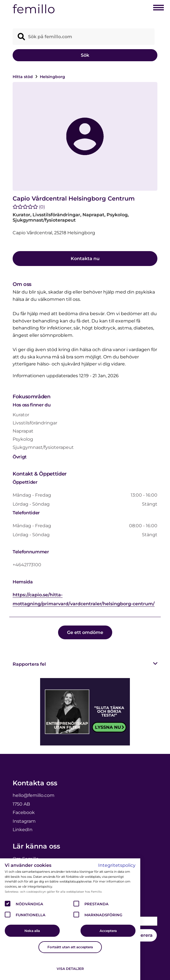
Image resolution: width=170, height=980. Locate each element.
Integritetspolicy (117, 865)
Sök (85, 55)
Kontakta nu (85, 259)
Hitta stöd (23, 77)
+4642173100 (27, 565)
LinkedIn (23, 830)
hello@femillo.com (34, 795)
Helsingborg (52, 77)
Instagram (24, 821)
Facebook (24, 812)
